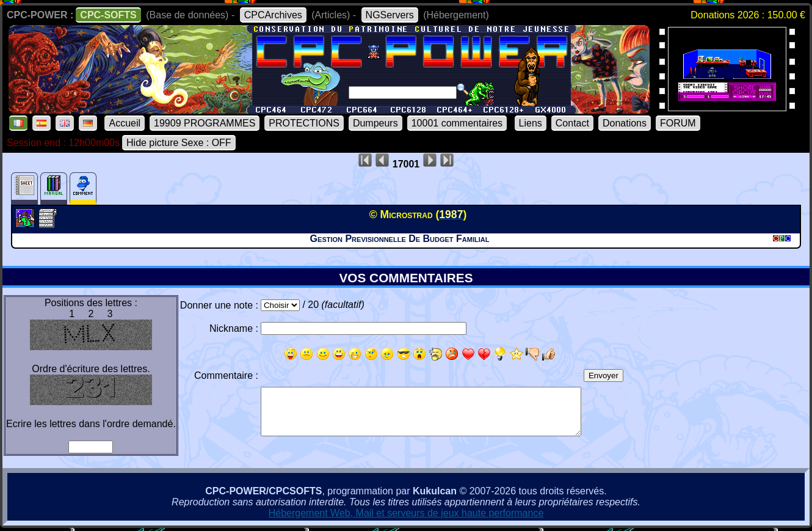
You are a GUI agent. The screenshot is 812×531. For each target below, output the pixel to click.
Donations (625, 123)
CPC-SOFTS (108, 15)
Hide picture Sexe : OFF (179, 143)
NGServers (390, 15)
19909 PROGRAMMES (205, 123)
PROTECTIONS (304, 123)
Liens (531, 123)
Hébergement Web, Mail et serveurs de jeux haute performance (406, 513)
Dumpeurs (375, 123)
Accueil (125, 123)
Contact (572, 123)
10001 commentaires (457, 123)
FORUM (678, 123)
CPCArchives (273, 15)
